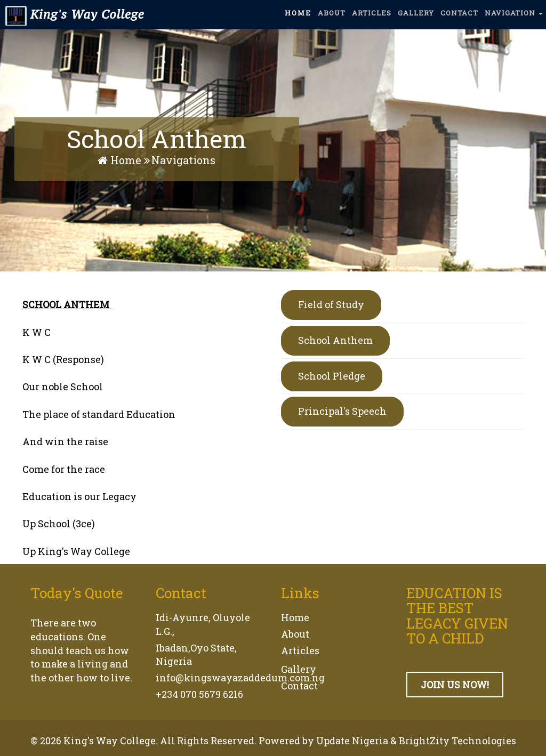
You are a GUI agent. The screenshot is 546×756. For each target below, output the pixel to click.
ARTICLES (372, 18)
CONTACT (459, 18)
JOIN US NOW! (455, 685)
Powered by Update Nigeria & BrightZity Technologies (387, 741)
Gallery (299, 669)
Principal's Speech (342, 411)
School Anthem (335, 340)
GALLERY (416, 18)
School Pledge (332, 376)
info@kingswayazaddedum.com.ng (240, 678)
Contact (299, 686)
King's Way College (73, 19)
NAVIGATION (514, 18)
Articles (300, 650)
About (295, 634)
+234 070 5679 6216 (199, 694)
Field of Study (331, 304)
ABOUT (332, 18)
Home (121, 160)
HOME (298, 18)
